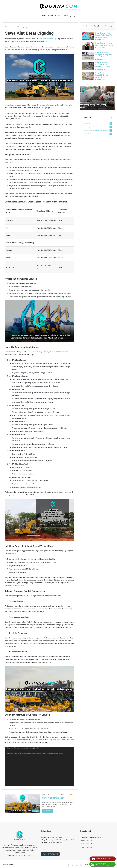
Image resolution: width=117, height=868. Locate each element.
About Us (65, 16)
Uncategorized (89, 131)
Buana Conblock (49, 795)
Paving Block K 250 (87, 844)
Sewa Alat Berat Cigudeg (47, 39)
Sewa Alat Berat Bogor (53, 798)
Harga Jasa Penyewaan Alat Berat (92, 837)
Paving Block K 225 (87, 840)
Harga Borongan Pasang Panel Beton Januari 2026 (103, 46)
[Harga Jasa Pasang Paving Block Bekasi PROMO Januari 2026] (89, 69)
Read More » (48, 811)
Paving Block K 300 (87, 847)
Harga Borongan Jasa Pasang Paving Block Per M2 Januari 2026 (104, 36)
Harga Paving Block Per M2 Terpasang (97, 135)
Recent (96, 26)
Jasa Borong (88, 138)
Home (44, 16)
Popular (85, 26)
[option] (98, 102)
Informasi (87, 128)
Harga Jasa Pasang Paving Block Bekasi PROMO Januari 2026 (104, 68)
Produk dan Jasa (54, 16)
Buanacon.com (36, 47)
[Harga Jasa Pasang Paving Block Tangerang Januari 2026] (89, 57)
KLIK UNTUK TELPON (50, 854)
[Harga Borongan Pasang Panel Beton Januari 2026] (89, 47)
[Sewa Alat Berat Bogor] (22, 804)
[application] (40, 766)
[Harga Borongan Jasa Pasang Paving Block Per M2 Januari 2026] (89, 37)
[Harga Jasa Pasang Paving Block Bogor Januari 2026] (89, 80)
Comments (109, 26)
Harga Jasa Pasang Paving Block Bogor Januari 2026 (103, 79)
